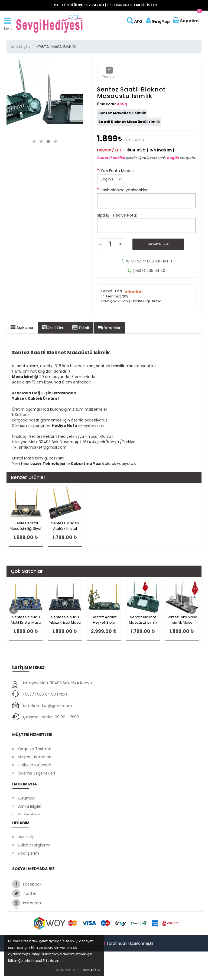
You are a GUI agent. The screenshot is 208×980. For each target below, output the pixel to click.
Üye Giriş (26, 847)
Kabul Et (92, 970)
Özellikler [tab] (53, 328)
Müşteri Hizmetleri (34, 753)
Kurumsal (26, 796)
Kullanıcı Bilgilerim (34, 855)
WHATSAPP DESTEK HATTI (146, 261)
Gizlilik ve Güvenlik (34, 762)
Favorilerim (28, 871)
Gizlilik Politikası (67, 970)
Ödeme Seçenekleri (36, 770)
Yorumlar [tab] (109, 328)
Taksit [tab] (81, 328)
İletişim (24, 820)
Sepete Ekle (158, 244)
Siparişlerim (28, 863)
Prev (14, 610)
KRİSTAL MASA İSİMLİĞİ (56, 47)
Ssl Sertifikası (30, 812)
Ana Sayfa (20, 47)
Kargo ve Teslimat (35, 745)
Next (192, 610)
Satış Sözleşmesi (33, 879)
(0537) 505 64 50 (146, 271)
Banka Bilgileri (30, 804)
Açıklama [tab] (22, 327)
